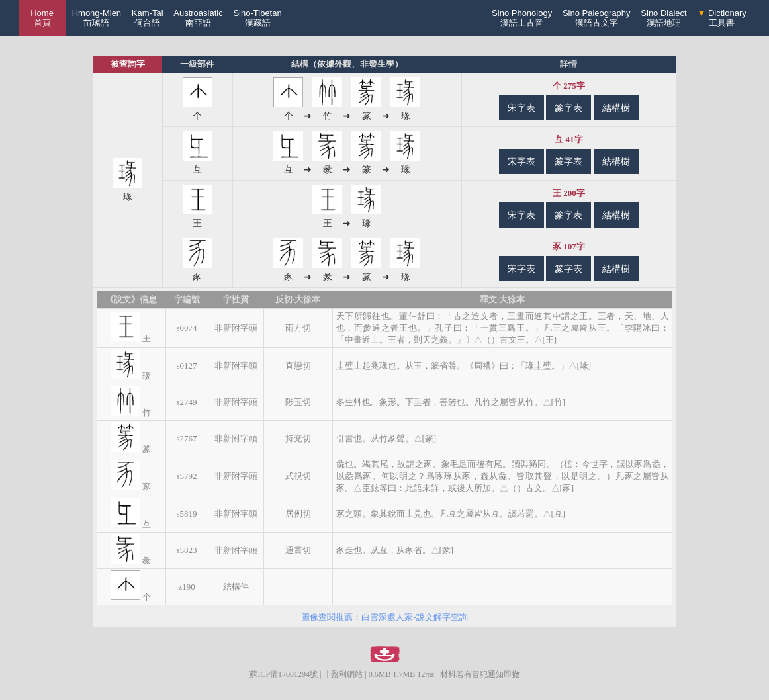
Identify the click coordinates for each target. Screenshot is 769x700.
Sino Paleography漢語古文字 (597, 18)
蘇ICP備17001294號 (284, 674)
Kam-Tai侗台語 (148, 18)
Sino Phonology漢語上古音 (522, 18)
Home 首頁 (42, 18)
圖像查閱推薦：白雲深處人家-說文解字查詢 (384, 617)
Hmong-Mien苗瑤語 (97, 18)
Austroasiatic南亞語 (198, 18)
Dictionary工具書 (721, 18)
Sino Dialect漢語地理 (663, 18)
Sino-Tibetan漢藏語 (257, 18)
